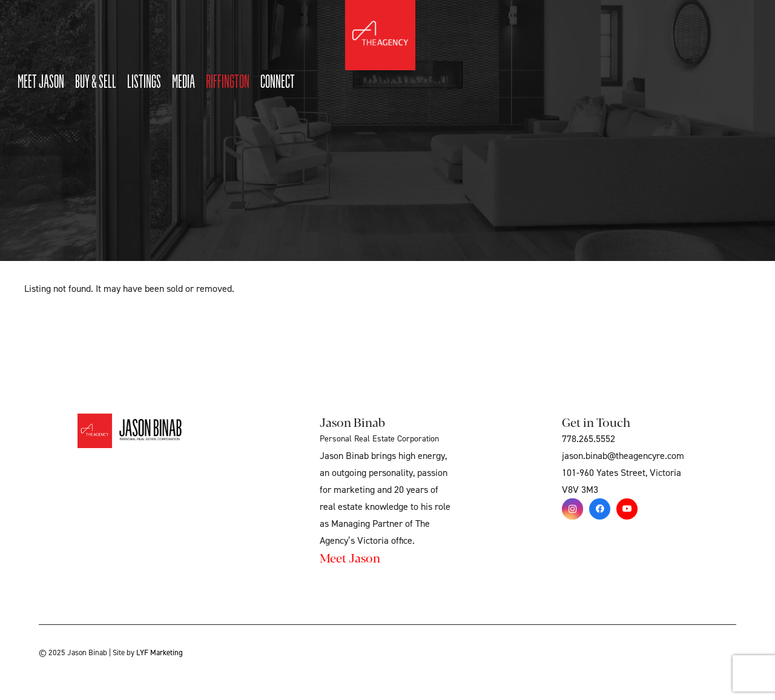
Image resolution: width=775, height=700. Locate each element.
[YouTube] (627, 509)
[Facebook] (600, 509)
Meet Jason (350, 557)
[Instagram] (572, 509)
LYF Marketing (160, 653)
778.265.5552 (589, 439)
